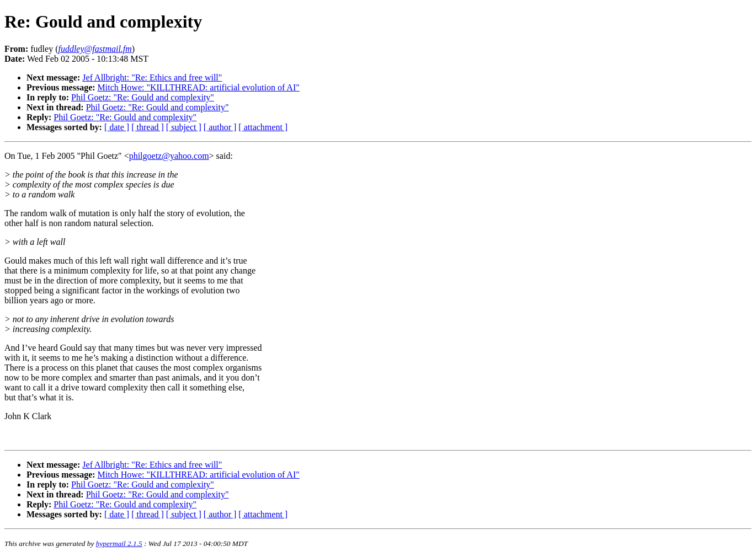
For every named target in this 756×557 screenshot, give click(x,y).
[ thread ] (148, 127)
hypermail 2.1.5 (119, 543)
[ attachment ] (263, 127)
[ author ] (220, 127)
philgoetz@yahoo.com (169, 156)
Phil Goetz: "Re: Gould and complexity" (143, 97)
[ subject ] (184, 127)
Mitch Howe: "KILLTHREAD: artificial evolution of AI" (199, 87)
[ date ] (117, 127)
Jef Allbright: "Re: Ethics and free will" (152, 77)
